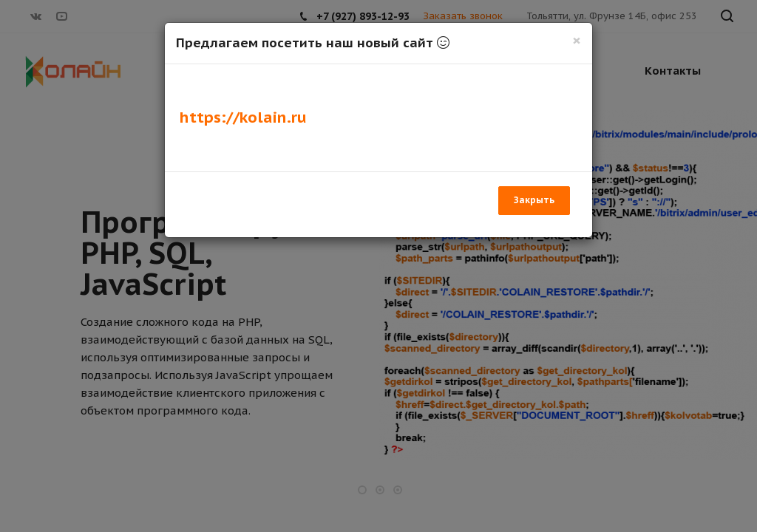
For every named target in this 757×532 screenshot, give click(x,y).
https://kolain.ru (243, 117)
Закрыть (534, 200)
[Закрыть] (577, 40)
